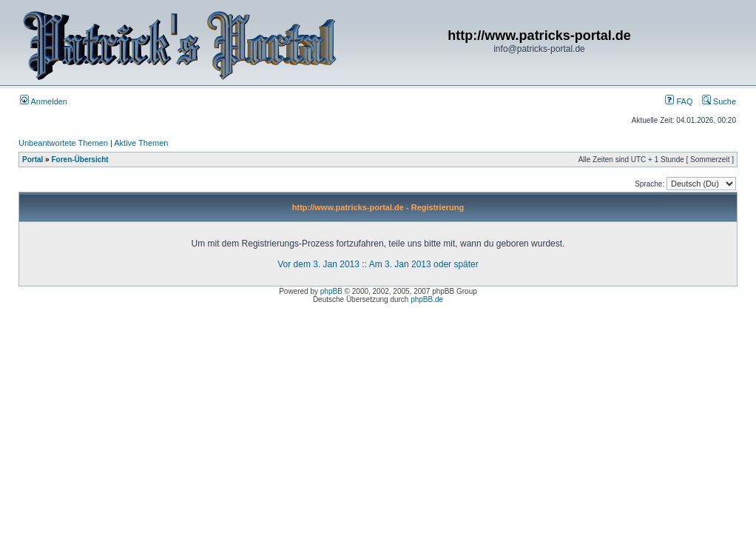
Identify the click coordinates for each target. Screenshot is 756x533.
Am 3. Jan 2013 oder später (424, 264)
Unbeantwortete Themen (63, 143)
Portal (33, 160)
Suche (719, 101)
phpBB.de (427, 299)
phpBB (331, 291)
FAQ (679, 101)
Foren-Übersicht (80, 160)
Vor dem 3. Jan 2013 (318, 264)
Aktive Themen (141, 143)
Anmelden (44, 101)
